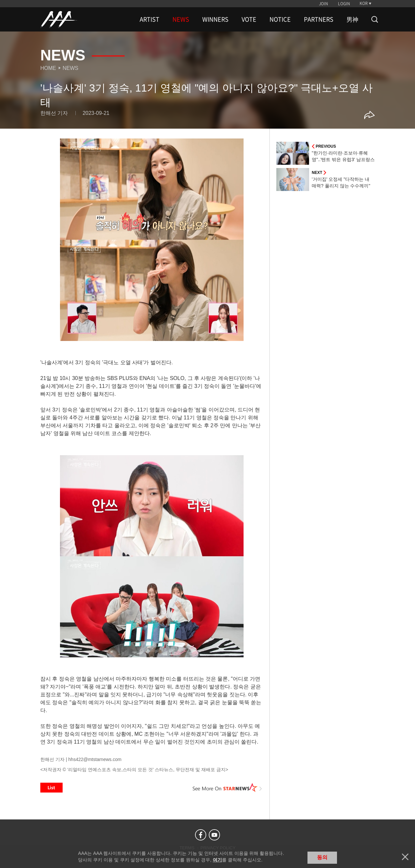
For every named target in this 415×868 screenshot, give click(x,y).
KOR (364, 3)
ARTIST (149, 19)
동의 (322, 857)
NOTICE (280, 19)
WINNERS (215, 19)
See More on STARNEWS (227, 788)
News (70, 68)
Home (48, 68)
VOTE (249, 19)
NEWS (181, 19)
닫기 (405, 857)
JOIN (324, 4)
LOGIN (344, 4)
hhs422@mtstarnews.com (95, 759)
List (51, 788)
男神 (352, 19)
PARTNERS (319, 19)
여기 (217, 860)
